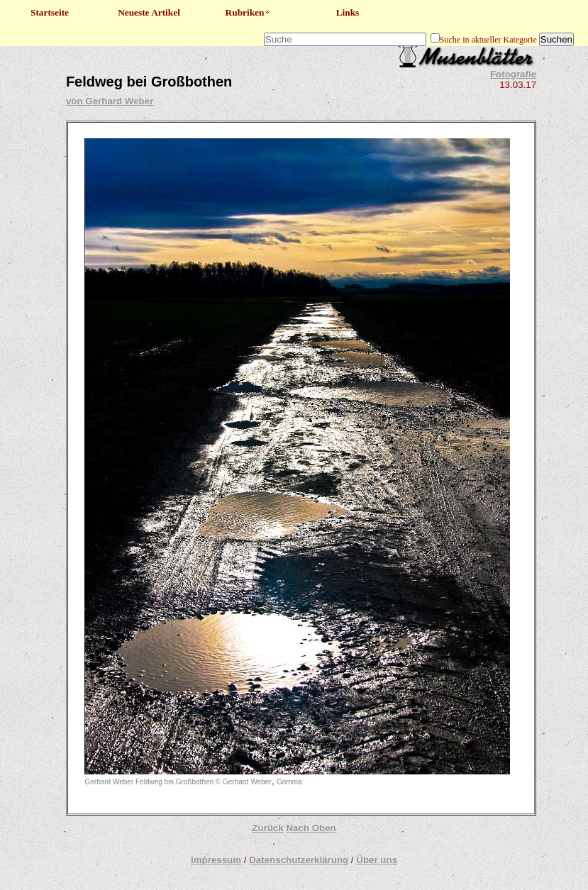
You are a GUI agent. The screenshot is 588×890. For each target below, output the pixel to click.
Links (348, 12)
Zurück (267, 828)
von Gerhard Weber (110, 101)
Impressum (216, 860)
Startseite (50, 12)
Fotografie (513, 74)
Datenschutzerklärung (299, 860)
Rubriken (249, 12)
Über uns (377, 860)
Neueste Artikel (149, 12)
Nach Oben (311, 828)
